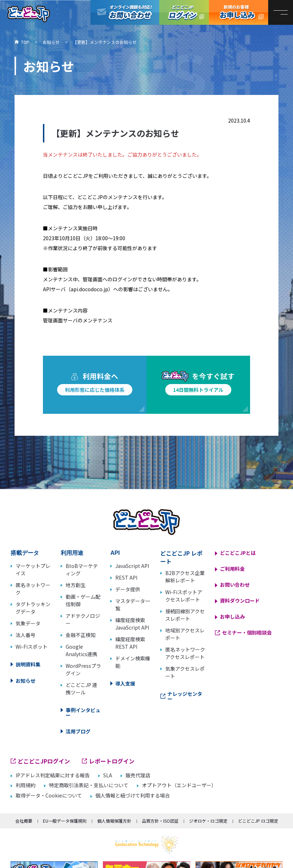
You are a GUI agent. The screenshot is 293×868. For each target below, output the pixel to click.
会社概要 (24, 821)
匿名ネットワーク (33, 589)
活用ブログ (78, 731)
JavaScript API (132, 566)
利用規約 (26, 785)
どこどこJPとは (238, 553)
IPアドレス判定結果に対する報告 (53, 775)
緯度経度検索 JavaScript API (132, 624)
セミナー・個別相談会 (247, 632)
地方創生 (76, 585)
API (115, 553)
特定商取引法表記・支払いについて (89, 785)
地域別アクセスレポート (185, 634)
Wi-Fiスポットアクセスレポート (184, 596)
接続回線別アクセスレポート (185, 615)
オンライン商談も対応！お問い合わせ (125, 12)
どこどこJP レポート (181, 557)
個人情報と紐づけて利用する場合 (133, 796)
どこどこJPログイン (184, 12)
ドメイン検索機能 (133, 662)
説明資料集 (28, 664)
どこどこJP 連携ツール (81, 689)
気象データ (28, 623)
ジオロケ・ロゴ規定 (208, 821)
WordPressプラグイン (83, 669)
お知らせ (26, 681)
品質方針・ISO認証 (160, 821)
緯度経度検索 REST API (130, 643)
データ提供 (128, 589)
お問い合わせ (235, 585)
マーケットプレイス (33, 570)
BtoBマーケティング (82, 570)
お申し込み (232, 616)
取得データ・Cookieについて (49, 796)
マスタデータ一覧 (133, 605)
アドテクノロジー (83, 619)
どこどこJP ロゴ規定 (258, 821)
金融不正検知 (81, 635)
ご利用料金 (232, 569)
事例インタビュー (83, 712)
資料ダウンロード (240, 601)
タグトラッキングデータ (33, 608)
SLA (108, 775)
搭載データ (25, 553)
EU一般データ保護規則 (65, 821)
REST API (126, 577)
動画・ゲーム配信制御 (83, 600)
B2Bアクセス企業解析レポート (185, 577)
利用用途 (72, 553)
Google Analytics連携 (81, 650)
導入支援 (125, 683)
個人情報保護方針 (114, 821)
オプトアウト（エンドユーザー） (179, 785)
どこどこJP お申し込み (239, 12)
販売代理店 (138, 775)
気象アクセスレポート (185, 672)
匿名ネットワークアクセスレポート (185, 653)
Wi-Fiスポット (32, 647)
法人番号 (26, 635)
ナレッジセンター (185, 696)
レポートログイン (112, 761)
